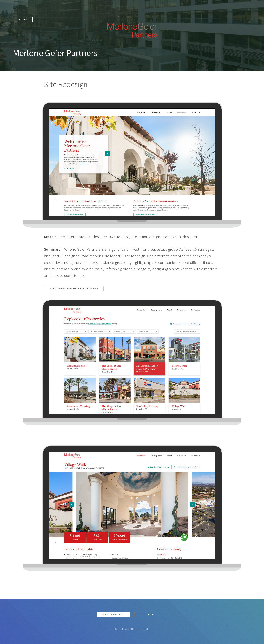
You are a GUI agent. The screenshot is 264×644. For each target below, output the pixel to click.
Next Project (113, 614)
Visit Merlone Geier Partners (74, 289)
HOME (145, 629)
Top (151, 614)
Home (21, 19)
